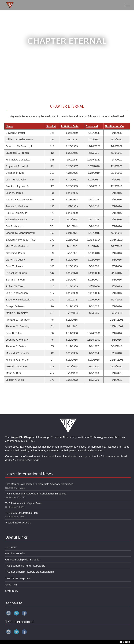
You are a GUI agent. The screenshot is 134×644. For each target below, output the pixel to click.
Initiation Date (70, 126)
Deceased (92, 126)
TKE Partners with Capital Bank (24, 503)
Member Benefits (15, 553)
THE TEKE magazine (18, 578)
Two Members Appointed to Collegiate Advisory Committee (39, 484)
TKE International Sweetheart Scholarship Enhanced (36, 494)
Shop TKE (11, 585)
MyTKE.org (12, 591)
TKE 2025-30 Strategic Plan (21, 513)
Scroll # (51, 126)
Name (9, 126)
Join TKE (11, 547)
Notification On (114, 126)
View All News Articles (18, 523)
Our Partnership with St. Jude (22, 560)
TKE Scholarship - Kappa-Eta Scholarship (29, 572)
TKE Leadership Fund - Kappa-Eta (25, 566)
